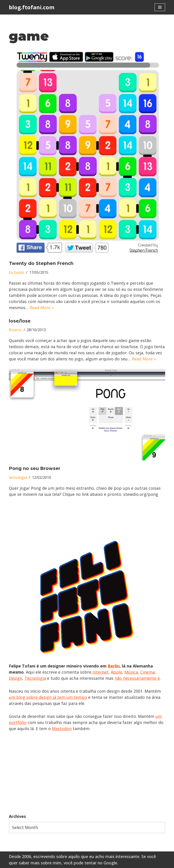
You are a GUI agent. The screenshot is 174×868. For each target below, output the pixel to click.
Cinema (147, 672)
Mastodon (62, 729)
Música (131, 672)
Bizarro (15, 330)
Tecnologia (35, 678)
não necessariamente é (137, 678)
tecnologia (18, 477)
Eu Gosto (17, 272)
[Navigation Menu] (160, 7)
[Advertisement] (87, 773)
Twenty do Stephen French (41, 263)
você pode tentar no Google (90, 863)
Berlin (114, 666)
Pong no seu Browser (35, 468)
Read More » (42, 308)
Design (16, 678)
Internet (100, 672)
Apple (116, 672)
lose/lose (20, 321)
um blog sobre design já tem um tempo (48, 697)
